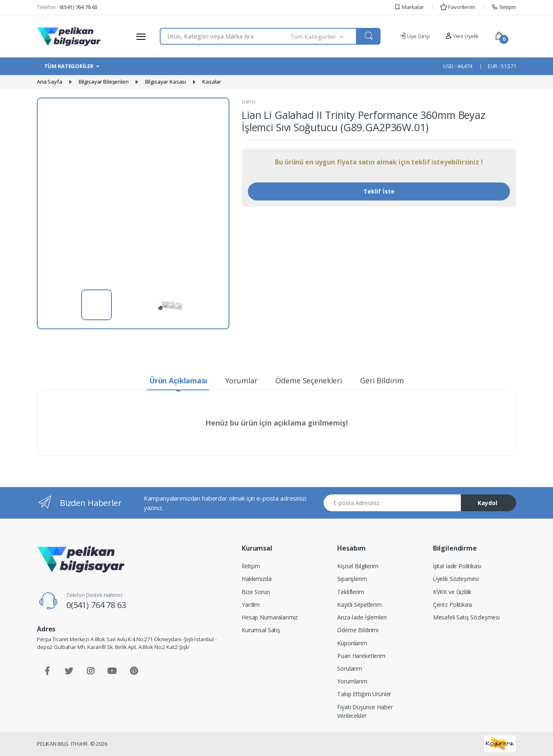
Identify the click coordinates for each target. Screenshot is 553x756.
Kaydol (487, 503)
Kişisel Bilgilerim (358, 566)
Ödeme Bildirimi (358, 630)
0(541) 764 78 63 (96, 605)
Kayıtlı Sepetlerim (359, 605)
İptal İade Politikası (457, 566)
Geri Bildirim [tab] (382, 380)
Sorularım (350, 668)
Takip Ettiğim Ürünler (364, 694)
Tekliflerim (350, 592)
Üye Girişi (414, 36)
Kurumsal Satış (261, 630)
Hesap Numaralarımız (270, 617)
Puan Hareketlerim (361, 656)
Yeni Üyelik (462, 36)
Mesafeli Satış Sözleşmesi (466, 617)
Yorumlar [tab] (241, 380)
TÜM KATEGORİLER (69, 66)
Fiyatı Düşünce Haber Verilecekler (365, 711)
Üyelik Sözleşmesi (456, 579)
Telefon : (67, 7)
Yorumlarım (352, 681)
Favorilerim (458, 7)
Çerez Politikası (453, 605)
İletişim (504, 7)
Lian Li (249, 101)
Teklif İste (379, 191)
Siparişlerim (352, 579)
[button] (324, 36)
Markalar (409, 7)
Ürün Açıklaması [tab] (178, 380)
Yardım (251, 605)
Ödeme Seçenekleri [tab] (309, 380)
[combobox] (225, 36)
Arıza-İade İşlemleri (362, 617)
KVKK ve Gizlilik (452, 592)
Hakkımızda (257, 579)
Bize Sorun (256, 592)
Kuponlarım (352, 643)
